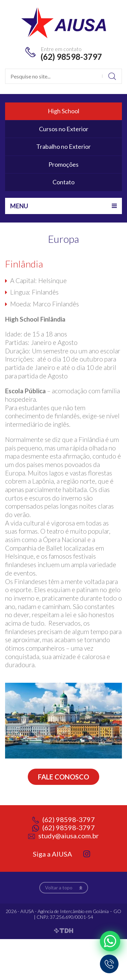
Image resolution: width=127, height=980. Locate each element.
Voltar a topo (59, 888)
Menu (19, 206)
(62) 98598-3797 (71, 57)
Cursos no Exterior (64, 129)
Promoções (63, 164)
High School (63, 111)
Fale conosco (63, 777)
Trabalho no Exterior (63, 146)
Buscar (112, 76)
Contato (63, 182)
